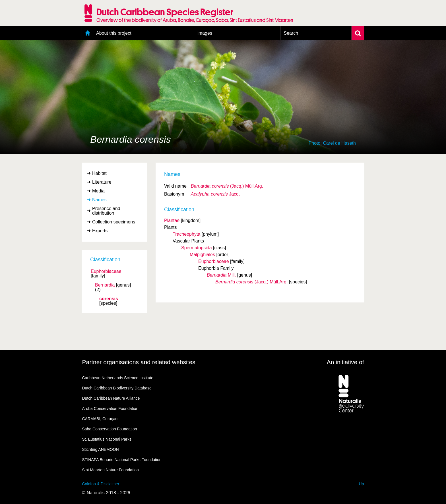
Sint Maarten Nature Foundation (111, 470)
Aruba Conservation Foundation (110, 408)
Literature (102, 182)
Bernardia (105, 285)
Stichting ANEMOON (101, 449)
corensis (109, 299)
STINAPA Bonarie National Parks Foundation (122, 460)
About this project (114, 33)
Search (291, 33)
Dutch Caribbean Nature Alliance (111, 398)
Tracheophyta (186, 234)
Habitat (99, 173)
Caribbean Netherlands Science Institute (118, 378)
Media (98, 191)
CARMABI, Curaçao (100, 419)
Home (87, 33)
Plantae (172, 220)
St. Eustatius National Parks (107, 439)
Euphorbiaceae (106, 271)
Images (205, 33)
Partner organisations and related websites (139, 362)
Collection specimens (114, 222)
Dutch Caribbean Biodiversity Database (117, 388)
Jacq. (215, 194)
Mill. (221, 275)
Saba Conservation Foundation (110, 429)
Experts (100, 231)
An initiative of (345, 362)
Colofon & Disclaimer (101, 484)
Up (362, 484)
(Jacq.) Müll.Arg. (227, 186)
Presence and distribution (106, 211)
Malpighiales (202, 255)
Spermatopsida (197, 248)
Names (99, 200)
